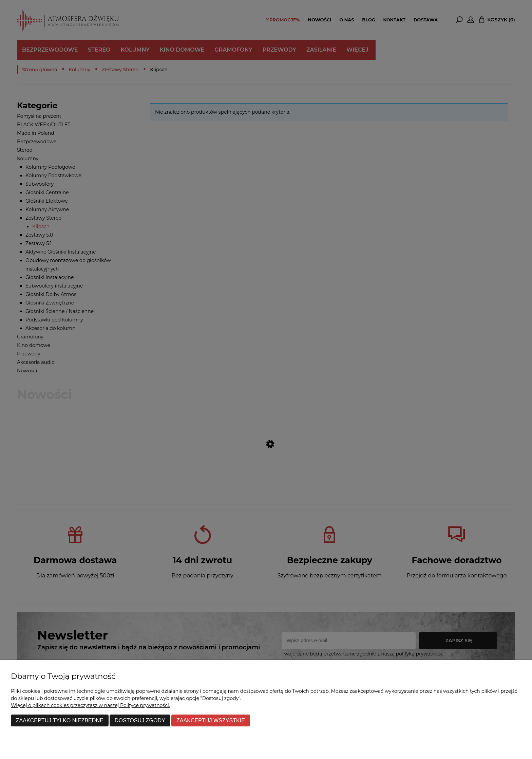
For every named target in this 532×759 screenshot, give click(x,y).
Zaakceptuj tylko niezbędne (60, 720)
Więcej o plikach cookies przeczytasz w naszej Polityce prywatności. (90, 705)
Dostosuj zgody (140, 720)
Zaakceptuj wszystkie (211, 720)
